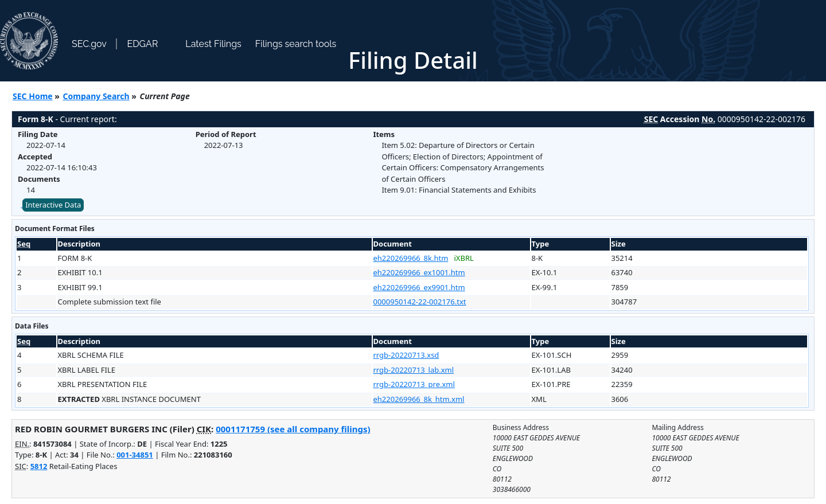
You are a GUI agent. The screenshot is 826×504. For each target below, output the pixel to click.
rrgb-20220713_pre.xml (414, 384)
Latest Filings (213, 44)
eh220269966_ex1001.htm (419, 272)
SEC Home (33, 96)
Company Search (96, 96)
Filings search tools (296, 44)
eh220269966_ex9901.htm (419, 287)
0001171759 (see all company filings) (293, 429)
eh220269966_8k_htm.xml (419, 399)
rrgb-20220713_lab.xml (414, 370)
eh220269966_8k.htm (411, 258)
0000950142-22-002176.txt (420, 302)
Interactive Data (53, 205)
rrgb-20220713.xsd (406, 355)
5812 (39, 466)
